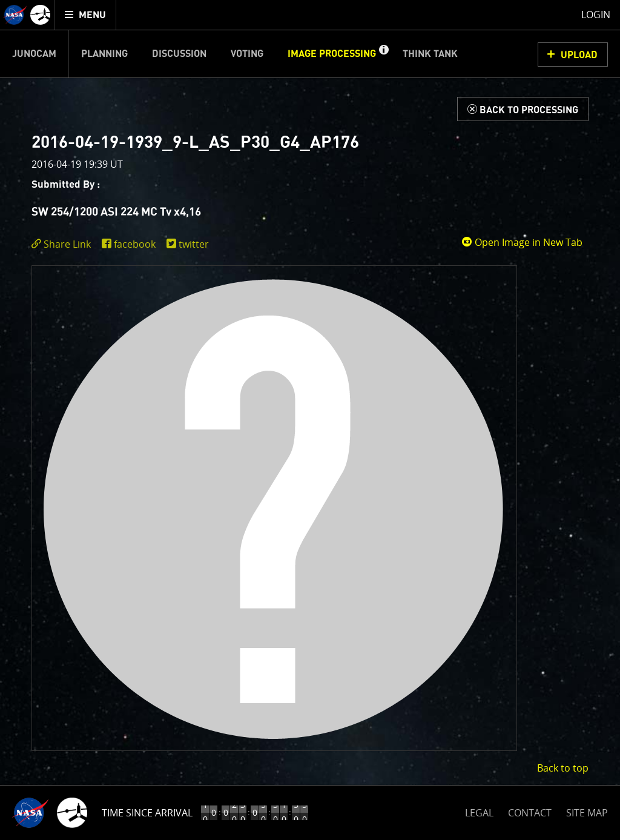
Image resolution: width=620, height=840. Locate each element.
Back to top (563, 768)
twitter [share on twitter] (194, 244)
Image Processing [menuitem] (332, 54)
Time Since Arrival (147, 813)
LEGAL (479, 811)
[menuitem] (86, 15)
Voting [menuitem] (247, 54)
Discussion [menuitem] (179, 54)
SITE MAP (587, 813)
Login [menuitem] (596, 15)
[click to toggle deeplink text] (64, 244)
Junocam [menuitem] (34, 54)
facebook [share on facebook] (135, 244)
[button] (383, 54)
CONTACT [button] (530, 813)
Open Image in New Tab (522, 242)
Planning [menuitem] (104, 54)
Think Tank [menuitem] (430, 54)
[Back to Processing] (523, 109)
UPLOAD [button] (579, 55)
